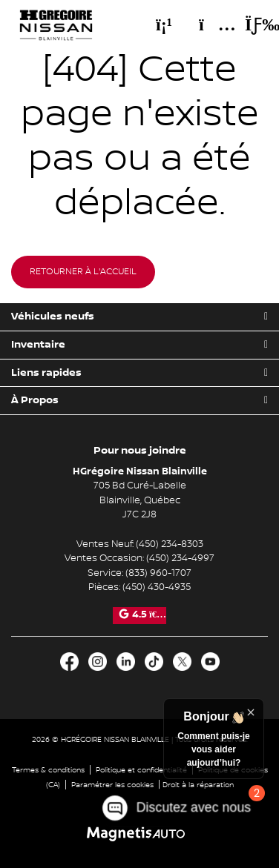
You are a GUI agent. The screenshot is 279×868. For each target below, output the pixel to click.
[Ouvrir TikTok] (154, 662)
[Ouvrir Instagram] (98, 662)
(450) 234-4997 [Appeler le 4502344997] (180, 558)
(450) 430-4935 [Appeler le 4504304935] (157, 587)
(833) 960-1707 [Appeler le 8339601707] (158, 573)
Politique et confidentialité (141, 770)
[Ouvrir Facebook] (69, 662)
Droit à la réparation (198, 785)
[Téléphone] (164, 24)
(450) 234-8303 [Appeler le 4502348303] (170, 544)
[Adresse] (210, 24)
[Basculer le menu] (250, 24)
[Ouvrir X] (182, 662)
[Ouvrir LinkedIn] (126, 662)
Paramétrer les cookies (112, 785)
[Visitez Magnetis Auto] (140, 834)
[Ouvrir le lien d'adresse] (140, 500)
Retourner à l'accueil (83, 272)
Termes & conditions (48, 770)
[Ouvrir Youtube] (210, 662)
